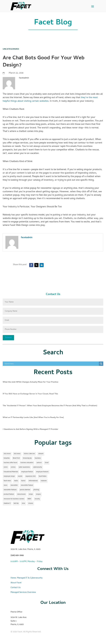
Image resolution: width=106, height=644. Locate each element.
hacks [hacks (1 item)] (16, 481)
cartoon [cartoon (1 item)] (39, 463)
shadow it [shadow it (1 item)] (7, 503)
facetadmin (27, 238)
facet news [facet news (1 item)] (7, 481)
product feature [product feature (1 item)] (9, 494)
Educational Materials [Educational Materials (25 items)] (11, 472)
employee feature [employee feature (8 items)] (27, 472)
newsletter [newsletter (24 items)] (14, 485)
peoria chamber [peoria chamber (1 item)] (25, 490)
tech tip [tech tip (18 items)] (16, 503)
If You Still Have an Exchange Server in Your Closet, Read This (30, 394)
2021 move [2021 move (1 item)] (7, 454)
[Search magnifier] (101, 364)
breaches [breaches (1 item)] (7, 458)
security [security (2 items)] (37, 499)
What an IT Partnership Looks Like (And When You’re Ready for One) (33, 418)
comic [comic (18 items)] (6, 467)
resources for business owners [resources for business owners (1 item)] (14, 499)
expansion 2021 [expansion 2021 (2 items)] (31, 476)
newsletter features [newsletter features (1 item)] (10, 490)
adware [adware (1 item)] (41, 454)
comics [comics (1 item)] (13, 467)
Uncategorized (11, 49)
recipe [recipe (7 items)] (31, 494)
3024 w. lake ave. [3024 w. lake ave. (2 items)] (29, 454)
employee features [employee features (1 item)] (42, 472)
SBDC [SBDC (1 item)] (29, 499)
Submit (8, 338)
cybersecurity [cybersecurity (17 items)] (38, 467)
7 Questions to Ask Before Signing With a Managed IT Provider (30, 429)
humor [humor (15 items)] (23, 481)
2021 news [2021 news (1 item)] (17, 454)
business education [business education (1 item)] (27, 463)
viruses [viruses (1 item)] (31, 503)
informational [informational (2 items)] (33, 481)
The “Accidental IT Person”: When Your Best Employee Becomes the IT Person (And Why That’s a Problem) (50, 406)
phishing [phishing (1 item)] (36, 490)
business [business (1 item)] (38, 458)
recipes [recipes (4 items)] (38, 494)
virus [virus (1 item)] (23, 503)
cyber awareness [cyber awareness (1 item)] (24, 467)
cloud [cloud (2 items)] (47, 463)
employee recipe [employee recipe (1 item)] (9, 476)
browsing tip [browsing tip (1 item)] (27, 458)
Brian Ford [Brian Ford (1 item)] (16, 458)
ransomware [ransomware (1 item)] (21, 494)
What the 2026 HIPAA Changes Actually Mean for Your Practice (30, 382)
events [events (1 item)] (20, 476)
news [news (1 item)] (6, 485)
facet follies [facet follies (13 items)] (43, 476)
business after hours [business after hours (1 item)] (11, 463)
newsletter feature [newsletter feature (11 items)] (27, 485)
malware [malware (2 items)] (44, 481)
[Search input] (52, 364)
